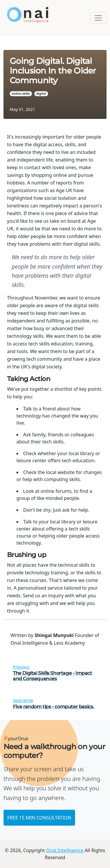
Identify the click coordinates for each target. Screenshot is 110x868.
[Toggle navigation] (98, 18)
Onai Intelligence (65, 850)
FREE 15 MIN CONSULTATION (39, 818)
